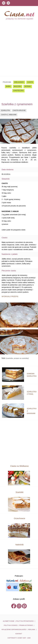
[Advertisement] (19, 56)
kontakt (19, 634)
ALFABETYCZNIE (9, 621)
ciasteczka (18, 91)
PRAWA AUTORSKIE (26, 625)
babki (8, 86)
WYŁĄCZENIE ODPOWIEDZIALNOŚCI (14, 630)
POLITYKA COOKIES (11, 625)
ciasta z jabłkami (9, 115)
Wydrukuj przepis (10, 297)
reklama (32, 630)
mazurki (18, 86)
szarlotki (6, 110)
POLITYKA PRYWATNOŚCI (25, 621)
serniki (28, 86)
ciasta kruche (19, 110)
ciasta (30, 82)
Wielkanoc (19, 82)
